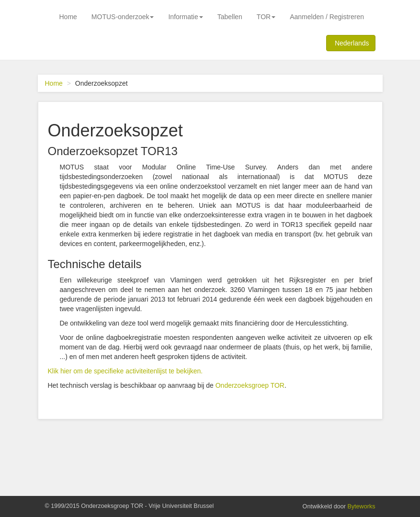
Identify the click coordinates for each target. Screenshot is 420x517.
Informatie (185, 17)
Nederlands (351, 42)
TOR (266, 17)
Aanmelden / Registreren (327, 17)
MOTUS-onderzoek (123, 17)
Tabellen (230, 17)
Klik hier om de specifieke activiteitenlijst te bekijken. (125, 371)
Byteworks (361, 506)
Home (68, 17)
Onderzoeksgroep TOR (250, 385)
